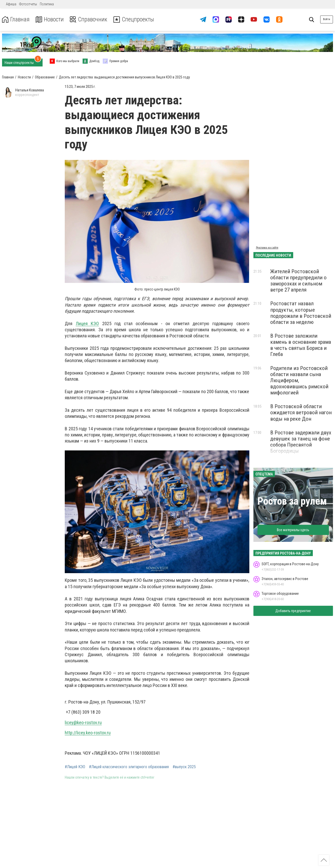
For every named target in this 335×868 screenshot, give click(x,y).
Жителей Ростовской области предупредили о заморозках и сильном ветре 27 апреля (298, 281)
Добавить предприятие (293, 611)
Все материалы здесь (293, 530)
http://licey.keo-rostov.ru (88, 733)
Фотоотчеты (28, 4)
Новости (51, 19)
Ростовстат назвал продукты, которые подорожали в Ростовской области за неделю (301, 313)
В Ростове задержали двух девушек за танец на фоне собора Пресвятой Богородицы (301, 442)
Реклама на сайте (267, 248)
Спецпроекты (136, 19)
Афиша (11, 4)
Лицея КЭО (87, 323)
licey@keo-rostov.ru (83, 722)
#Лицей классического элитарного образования (129, 767)
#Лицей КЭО (75, 767)
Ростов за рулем (292, 501)
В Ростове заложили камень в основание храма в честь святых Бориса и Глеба (301, 345)
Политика (47, 4)
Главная (16, 19)
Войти (327, 19)
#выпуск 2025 (184, 767)
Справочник (90, 19)
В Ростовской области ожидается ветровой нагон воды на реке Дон (301, 412)
